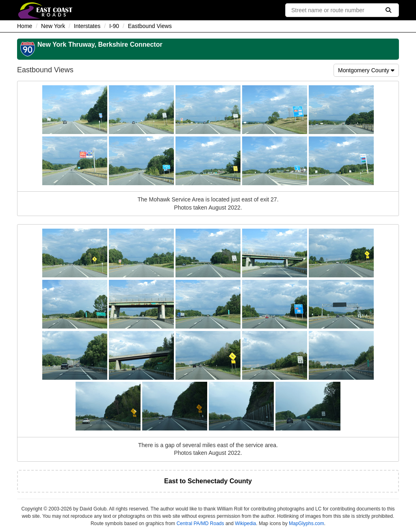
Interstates (87, 26)
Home (25, 26)
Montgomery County (366, 70)
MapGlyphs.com (307, 523)
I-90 (114, 26)
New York (53, 26)
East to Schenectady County (208, 481)
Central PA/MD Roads (200, 523)
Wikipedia (245, 523)
